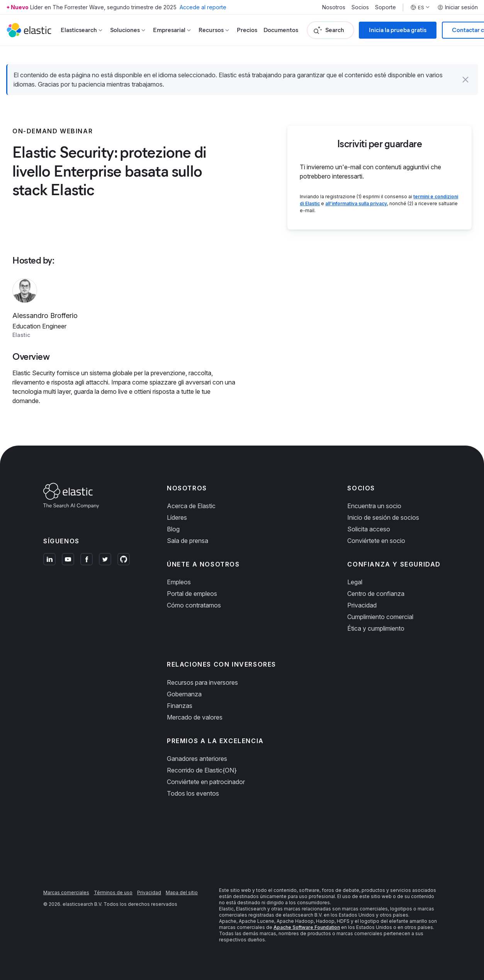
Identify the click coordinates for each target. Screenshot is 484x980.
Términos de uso (113, 892)
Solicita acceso (369, 529)
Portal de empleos (192, 594)
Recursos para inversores (202, 682)
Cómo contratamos (194, 605)
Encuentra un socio (374, 506)
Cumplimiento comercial (380, 617)
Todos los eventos (193, 793)
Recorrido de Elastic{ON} (202, 770)
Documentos (281, 30)
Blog (173, 529)
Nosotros (334, 7)
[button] (465, 80)
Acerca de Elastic (191, 506)
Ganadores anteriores (197, 759)
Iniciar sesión (458, 7)
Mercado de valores (195, 717)
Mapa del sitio (182, 892)
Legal (355, 582)
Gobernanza (184, 694)
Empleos (179, 582)
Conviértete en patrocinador (206, 782)
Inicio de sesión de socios (383, 517)
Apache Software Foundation (307, 927)
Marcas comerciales (66, 892)
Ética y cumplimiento (376, 628)
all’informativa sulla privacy (356, 203)
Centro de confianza (376, 594)
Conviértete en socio (376, 541)
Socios (360, 7)
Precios (247, 30)
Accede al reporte (203, 7)
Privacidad (362, 605)
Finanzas (180, 706)
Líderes (177, 517)
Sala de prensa (188, 541)
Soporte (386, 7)
